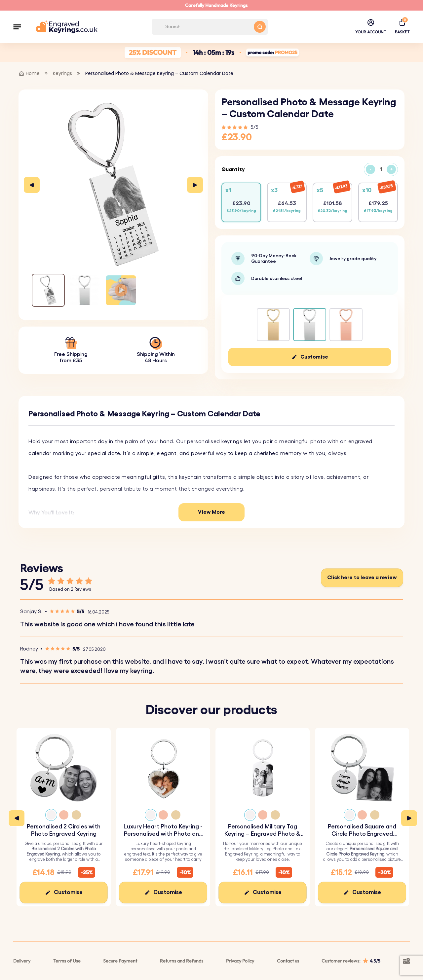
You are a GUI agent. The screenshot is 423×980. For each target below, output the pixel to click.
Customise (314, 357)
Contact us (288, 961)
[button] (17, 27)
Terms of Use (67, 961)
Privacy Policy (240, 961)
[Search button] (260, 27)
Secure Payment (120, 961)
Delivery (22, 961)
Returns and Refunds (182, 961)
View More (211, 512)
